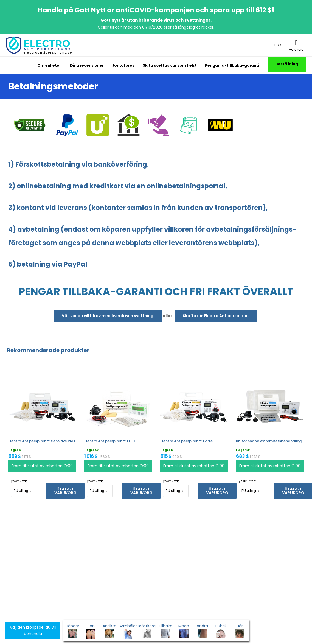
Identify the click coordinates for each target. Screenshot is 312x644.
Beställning (287, 64)
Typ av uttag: (19, 481)
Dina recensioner (87, 65)
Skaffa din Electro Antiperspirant (216, 316)
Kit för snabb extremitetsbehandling (269, 441)
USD (278, 45)
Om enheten (50, 65)
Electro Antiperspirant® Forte (186, 441)
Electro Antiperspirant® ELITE (110, 441)
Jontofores (123, 65)
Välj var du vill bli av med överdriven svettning (108, 316)
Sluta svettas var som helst (170, 65)
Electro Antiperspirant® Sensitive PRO (42, 441)
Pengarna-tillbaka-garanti (232, 65)
